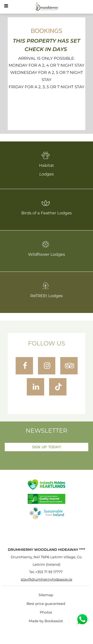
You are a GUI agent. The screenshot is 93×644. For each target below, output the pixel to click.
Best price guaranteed (46, 604)
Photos (46, 613)
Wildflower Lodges (46, 249)
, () (46, 561)
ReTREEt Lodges (46, 290)
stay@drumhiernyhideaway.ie (47, 580)
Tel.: (46, 572)
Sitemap (46, 595)
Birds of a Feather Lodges (47, 207)
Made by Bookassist (46, 621)
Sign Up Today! (47, 447)
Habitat (46, 164)
